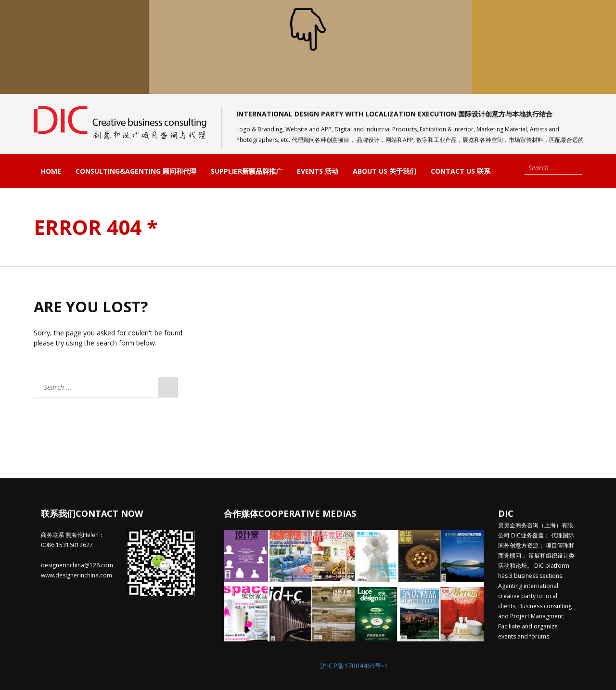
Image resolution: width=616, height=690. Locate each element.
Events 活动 (318, 171)
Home (51, 171)
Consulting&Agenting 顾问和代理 (136, 171)
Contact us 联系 (461, 171)
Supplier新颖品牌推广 (247, 171)
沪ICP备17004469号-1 (354, 666)
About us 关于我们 (385, 171)
